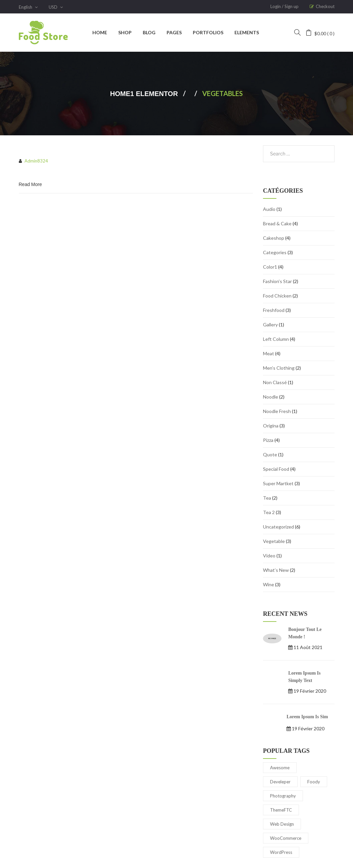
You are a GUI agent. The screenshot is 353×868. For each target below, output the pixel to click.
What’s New (276, 570)
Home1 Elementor (144, 94)
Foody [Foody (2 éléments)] (314, 782)
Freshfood (274, 310)
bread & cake (277, 223)
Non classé (275, 382)
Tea (267, 498)
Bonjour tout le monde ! (305, 633)
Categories (275, 252)
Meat (269, 353)
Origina (271, 426)
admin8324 (36, 161)
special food (276, 469)
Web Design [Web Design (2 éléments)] (282, 824)
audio (269, 209)
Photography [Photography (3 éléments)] (283, 796)
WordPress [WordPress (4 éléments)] (281, 852)
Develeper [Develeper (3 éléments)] (280, 782)
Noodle (271, 397)
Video (269, 556)
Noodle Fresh (277, 411)
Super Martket (278, 483)
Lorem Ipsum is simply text (304, 677)
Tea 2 (269, 512)
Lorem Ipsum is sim (307, 717)
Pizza (268, 440)
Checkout (325, 6)
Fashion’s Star (277, 281)
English (28, 7)
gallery (270, 325)
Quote (270, 454)
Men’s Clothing (279, 368)
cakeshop (274, 238)
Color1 (270, 267)
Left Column (276, 339)
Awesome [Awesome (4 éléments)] (280, 768)
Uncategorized (278, 527)
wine (269, 584)
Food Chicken (277, 296)
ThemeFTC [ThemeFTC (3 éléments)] (281, 810)
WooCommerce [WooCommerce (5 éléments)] (286, 838)
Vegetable (274, 541)
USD (56, 7)
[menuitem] (100, 33)
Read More (30, 184)
